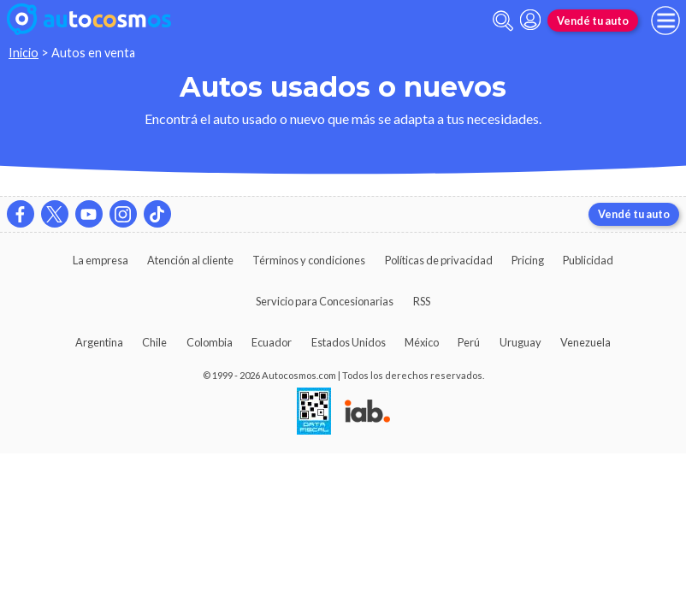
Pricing (528, 260)
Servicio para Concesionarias (325, 301)
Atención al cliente (190, 260)
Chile (154, 342)
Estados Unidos (349, 342)
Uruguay (520, 342)
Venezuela (585, 342)
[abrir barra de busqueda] (503, 21)
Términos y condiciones (309, 260)
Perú (469, 342)
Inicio (24, 53)
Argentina (99, 342)
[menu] (665, 21)
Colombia (210, 342)
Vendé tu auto (593, 21)
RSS (422, 301)
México (422, 342)
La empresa (101, 260)
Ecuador (272, 342)
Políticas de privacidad (439, 260)
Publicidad (588, 260)
